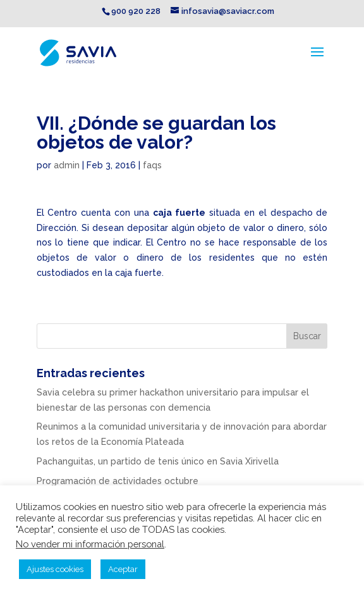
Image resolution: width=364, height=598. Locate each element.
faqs (152, 165)
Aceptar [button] (123, 569)
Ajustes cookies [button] (55, 569)
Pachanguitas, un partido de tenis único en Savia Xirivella (158, 461)
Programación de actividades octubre (118, 481)
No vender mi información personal (90, 544)
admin (67, 165)
